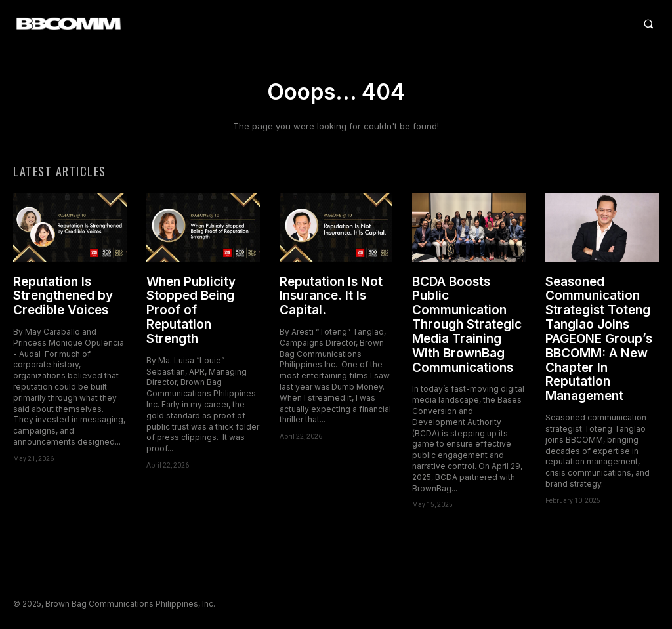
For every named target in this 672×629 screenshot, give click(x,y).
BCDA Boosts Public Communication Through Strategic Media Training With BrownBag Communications (467, 326)
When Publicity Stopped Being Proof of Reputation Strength (191, 312)
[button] (421, 24)
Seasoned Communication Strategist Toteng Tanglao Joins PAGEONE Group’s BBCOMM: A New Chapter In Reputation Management (599, 340)
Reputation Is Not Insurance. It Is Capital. (331, 297)
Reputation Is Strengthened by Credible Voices (63, 297)
